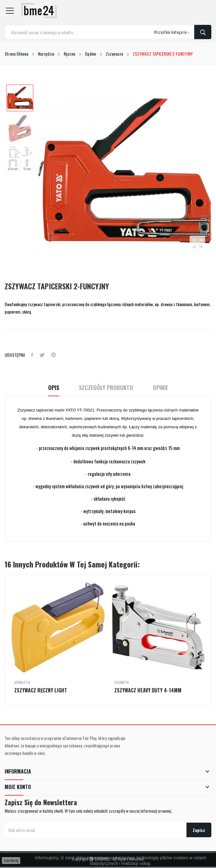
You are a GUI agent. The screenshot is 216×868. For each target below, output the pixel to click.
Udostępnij (32, 355)
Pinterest (53, 355)
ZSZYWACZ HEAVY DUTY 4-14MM (148, 690)
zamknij (11, 861)
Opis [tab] (54, 388)
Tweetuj (42, 355)
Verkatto (22, 682)
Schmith (122, 682)
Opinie (161, 388)
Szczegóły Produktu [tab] (106, 388)
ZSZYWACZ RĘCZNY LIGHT (41, 690)
